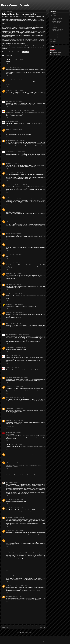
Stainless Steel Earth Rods (15, 402)
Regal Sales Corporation (11, 185)
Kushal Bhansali (10, 408)
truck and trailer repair (17, 316)
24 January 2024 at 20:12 (33, 454)
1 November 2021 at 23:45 (23, 185)
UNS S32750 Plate (10, 426)
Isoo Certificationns (10, 586)
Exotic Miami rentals (25, 227)
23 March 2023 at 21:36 (16, 356)
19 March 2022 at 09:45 (17, 263)
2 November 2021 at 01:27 (17, 209)
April (54, 15)
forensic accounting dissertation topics (24, 491)
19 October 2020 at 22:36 (18, 101)
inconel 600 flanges (33, 465)
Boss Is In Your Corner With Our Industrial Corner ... (57, 18)
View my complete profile (55, 54)
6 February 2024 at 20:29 (18, 462)
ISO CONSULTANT (10, 531)
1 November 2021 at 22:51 (17, 163)
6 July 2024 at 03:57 (15, 482)
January (54, 37)
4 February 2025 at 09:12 (17, 551)
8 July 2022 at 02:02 (17, 284)
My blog (8, 323)
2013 (53, 41)
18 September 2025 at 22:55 (21, 586)
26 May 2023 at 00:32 (17, 432)
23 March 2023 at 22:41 (24, 377)
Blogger (43, 641)
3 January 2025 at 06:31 (19, 517)
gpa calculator (33, 236)
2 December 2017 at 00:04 (16, 80)
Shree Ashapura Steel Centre (12, 377)
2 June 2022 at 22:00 (17, 274)
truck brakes (8, 277)
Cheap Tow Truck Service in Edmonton (26, 105)
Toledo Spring (9, 274)
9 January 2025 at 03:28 (19, 540)
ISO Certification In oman (33, 558)
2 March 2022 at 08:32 (15, 244)
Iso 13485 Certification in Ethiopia (33, 590)
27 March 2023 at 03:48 (18, 420)
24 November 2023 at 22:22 (18, 445)
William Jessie (9, 91)
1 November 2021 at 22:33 (20, 151)
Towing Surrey (9, 267)
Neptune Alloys (9, 540)
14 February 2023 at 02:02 (23, 334)
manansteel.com (9, 337)
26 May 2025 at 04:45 (15, 575)
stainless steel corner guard (36, 286)
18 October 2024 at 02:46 (17, 500)
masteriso (8, 575)
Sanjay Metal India (10, 348)
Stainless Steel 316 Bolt (11, 414)
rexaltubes (8, 130)
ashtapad (8, 197)
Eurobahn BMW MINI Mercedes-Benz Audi (15, 111)
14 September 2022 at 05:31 (17, 305)
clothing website (28, 247)
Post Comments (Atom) (27, 632)
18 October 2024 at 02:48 (17, 508)
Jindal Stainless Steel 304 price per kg (25, 456)
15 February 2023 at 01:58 (20, 348)
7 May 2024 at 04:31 (16, 473)
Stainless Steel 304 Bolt (11, 413)
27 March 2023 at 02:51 (18, 387)
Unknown (8, 80)
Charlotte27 (8, 255)
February (55, 35)
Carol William (9, 284)
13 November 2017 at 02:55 (18, 60)
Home (24, 627)
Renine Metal (9, 500)
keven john (8, 233)
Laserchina (8, 305)
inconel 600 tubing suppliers (27, 446)
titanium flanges (24, 465)
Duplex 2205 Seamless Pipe (32, 390)
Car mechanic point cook (37, 123)
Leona (7, 68)
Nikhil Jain (8, 356)
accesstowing (9, 101)
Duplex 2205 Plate (10, 425)
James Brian (9, 294)
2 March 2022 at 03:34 (16, 233)
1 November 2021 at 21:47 (17, 130)
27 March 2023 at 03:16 (19, 398)
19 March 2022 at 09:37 (17, 255)
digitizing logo (9, 434)
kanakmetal (8, 173)
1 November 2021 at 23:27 (17, 173)
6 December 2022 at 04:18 (18, 313)
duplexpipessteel (10, 151)
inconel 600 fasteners (13, 467)
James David (9, 432)
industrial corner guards (39, 31)
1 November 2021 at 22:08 (19, 140)
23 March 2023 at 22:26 (15, 368)
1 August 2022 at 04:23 (17, 294)
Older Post (42, 627)
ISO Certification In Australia (20, 580)
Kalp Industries (9, 462)
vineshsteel (8, 209)
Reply (7, 63)
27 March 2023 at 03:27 (19, 408)
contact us (9, 47)
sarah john (8, 482)
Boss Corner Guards (15, 5)
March (54, 33)
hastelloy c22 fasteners (15, 465)
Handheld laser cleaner (11, 307)
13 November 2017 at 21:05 (15, 68)
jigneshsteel (9, 163)
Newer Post (5, 627)
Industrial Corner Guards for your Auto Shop (58, 30)
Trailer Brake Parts (28, 598)
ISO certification (9, 517)
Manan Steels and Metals (11, 334)
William (7, 122)
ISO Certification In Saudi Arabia (18, 523)
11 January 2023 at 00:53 (15, 323)
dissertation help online (29, 297)
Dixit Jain (8, 368)
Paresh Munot (9, 420)
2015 (53, 14)
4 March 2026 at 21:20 (17, 596)
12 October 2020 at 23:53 (18, 91)
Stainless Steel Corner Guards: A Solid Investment (57, 23)
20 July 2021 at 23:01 (30, 111)
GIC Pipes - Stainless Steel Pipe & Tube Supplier (17, 454)
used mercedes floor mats (19, 72)
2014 (53, 39)
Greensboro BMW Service (38, 113)
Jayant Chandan (9, 398)
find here (8, 84)
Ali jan (7, 221)
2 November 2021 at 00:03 (16, 197)
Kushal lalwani (9, 387)
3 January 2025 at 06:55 (20, 531)
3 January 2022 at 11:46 (14, 221)
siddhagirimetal (9, 140)
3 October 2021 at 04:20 (15, 122)
